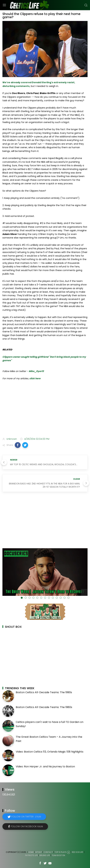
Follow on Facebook (27, 826)
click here (35, 378)
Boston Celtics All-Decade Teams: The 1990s (44, 692)
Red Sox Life (78, 852)
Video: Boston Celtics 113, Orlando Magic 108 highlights (50, 752)
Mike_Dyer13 (36, 371)
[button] (18, 445)
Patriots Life (32, 855)
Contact (48, 852)
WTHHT (39, 852)
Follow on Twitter (26, 817)
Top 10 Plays (60, 852)
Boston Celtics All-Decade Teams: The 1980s (44, 707)
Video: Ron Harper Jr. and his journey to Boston (45, 766)
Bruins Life (45, 855)
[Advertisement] (45, 409)
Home (31, 852)
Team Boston (58, 855)
